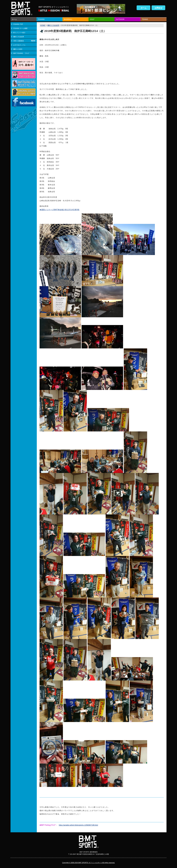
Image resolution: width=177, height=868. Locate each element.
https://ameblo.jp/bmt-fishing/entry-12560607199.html (78, 825)
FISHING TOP (18, 24)
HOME (43, 25)
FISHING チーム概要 (20, 28)
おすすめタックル (19, 45)
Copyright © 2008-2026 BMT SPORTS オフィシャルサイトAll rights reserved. (88, 863)
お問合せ (158, 8)
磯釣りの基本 (18, 49)
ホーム (144, 8)
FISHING (41, 19)
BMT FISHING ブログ (21, 53)
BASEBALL (68, 19)
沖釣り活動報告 (19, 41)
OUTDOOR (120, 19)
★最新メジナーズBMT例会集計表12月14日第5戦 (59, 210)
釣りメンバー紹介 (19, 33)
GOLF (92, 19)
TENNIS (145, 19)
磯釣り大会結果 (19, 37)
